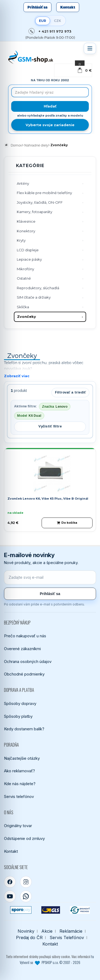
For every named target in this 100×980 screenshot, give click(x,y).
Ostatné (24, 278)
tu (93, 956)
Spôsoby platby (18, 716)
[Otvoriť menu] (90, 48)
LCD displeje (28, 250)
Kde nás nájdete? (20, 784)
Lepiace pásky (29, 259)
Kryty (21, 240)
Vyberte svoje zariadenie (50, 125)
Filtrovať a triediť (70, 392)
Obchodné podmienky (24, 674)
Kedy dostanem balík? (24, 729)
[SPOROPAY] (21, 910)
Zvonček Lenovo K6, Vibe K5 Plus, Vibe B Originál (48, 499)
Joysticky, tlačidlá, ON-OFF (40, 202)
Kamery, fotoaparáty (35, 212)
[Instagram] (26, 882)
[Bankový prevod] (80, 910)
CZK (57, 21)
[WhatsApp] (26, 896)
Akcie (47, 931)
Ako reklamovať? (19, 771)
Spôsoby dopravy (20, 703)
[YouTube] (10, 896)
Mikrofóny (25, 269)
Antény (23, 183)
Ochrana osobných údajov (28, 661)
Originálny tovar (18, 826)
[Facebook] (10, 882)
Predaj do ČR (29, 938)
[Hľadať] (50, 106)
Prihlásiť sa (37, 7)
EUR (43, 21)
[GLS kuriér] (51, 910)
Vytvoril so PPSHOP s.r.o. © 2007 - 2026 (50, 962)
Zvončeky (27, 317)
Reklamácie (71, 931)
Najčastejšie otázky (22, 758)
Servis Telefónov (67, 938)
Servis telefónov (19, 796)
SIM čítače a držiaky (34, 297)
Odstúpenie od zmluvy (24, 838)
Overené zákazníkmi (22, 649)
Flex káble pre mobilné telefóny (44, 193)
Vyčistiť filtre (50, 426)
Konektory (26, 231)
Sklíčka (23, 307)
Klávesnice (26, 221)
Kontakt (68, 7)
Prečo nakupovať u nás (25, 636)
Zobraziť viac (17, 376)
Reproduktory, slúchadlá (38, 288)
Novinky (26, 931)
